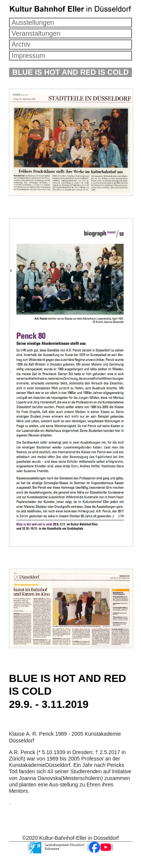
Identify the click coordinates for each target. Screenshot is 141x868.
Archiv (21, 44)
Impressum (28, 56)
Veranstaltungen (36, 33)
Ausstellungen (33, 23)
